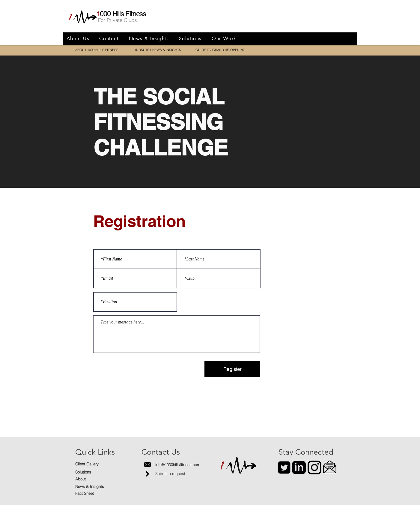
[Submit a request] (177, 474)
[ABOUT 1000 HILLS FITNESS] (97, 50)
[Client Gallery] (97, 464)
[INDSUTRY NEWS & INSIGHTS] (158, 50)
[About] (97, 479)
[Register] (232, 369)
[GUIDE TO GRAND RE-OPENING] (220, 50)
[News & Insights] (97, 487)
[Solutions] (97, 472)
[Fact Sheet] (97, 493)
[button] (330, 467)
